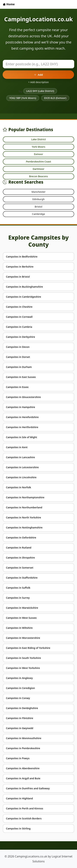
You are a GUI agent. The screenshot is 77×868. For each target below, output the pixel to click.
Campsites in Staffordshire (22, 578)
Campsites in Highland (19, 798)
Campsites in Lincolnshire (21, 477)
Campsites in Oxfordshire (21, 538)
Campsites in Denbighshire (22, 708)
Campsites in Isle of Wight (21, 437)
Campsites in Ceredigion (20, 688)
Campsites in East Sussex (21, 377)
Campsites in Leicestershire (22, 467)
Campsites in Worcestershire (23, 638)
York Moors (38, 147)
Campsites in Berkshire (20, 267)
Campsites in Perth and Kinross (25, 808)
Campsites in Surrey (18, 598)
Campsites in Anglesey (19, 678)
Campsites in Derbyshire (21, 337)
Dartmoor (39, 169)
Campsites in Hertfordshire (22, 427)
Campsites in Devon (18, 347)
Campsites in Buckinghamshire (24, 287)
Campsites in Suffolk (18, 588)
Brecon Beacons (38, 176)
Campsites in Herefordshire (22, 417)
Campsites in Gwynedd (20, 728)
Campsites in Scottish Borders (24, 818)
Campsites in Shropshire (20, 558)
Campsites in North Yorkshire (24, 517)
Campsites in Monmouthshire (24, 738)
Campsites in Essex (17, 387)
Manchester (38, 192)
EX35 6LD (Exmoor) (55, 98)
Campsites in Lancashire (20, 457)
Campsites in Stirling (18, 828)
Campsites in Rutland (19, 548)
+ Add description (38, 82)
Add (38, 75)
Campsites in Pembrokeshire (23, 748)
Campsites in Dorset (18, 357)
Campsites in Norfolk (19, 487)
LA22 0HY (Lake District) (40, 91)
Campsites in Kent (17, 447)
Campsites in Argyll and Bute (23, 778)
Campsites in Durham (19, 367)
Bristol (38, 207)
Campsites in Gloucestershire (23, 397)
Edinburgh (39, 199)
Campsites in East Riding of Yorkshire (28, 648)
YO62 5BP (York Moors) (23, 98)
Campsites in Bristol (18, 277)
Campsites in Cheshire (19, 307)
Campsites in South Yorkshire (23, 658)
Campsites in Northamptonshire (25, 497)
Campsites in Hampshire (21, 407)
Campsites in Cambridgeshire (24, 297)
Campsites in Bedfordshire (22, 257)
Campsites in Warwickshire (22, 608)
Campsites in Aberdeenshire (23, 768)
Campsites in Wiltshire (19, 628)
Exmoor (39, 154)
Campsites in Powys (18, 758)
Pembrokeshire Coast (38, 162)
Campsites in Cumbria (19, 327)
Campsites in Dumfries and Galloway (28, 788)
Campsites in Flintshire (20, 718)
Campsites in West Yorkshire (23, 668)
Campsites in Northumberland (24, 507)
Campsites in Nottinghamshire (24, 527)
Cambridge (39, 214)
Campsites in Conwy (18, 698)
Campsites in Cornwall (19, 317)
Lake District (38, 139)
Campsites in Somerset (20, 568)
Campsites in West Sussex (21, 618)
